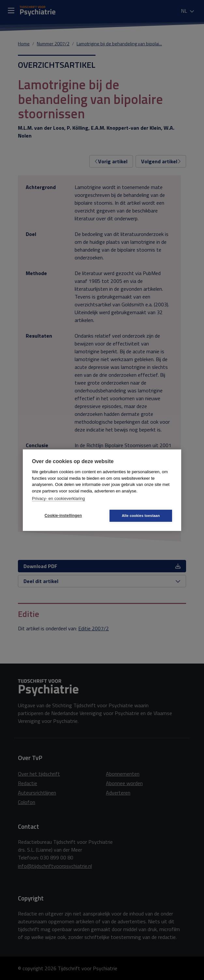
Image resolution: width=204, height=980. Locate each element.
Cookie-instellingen (63, 516)
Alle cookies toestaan (141, 516)
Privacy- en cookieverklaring (58, 498)
